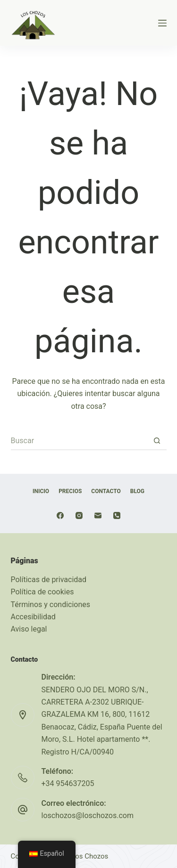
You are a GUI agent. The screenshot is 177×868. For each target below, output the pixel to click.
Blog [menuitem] (137, 491)
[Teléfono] (117, 515)
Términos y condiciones (51, 604)
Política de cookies (42, 592)
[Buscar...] (79, 441)
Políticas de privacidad (49, 580)
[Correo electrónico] (98, 515)
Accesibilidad (33, 617)
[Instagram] (79, 515)
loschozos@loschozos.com (88, 815)
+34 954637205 (68, 783)
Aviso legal (29, 629)
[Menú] (162, 23)
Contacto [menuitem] (106, 491)
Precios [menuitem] (70, 491)
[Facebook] (60, 515)
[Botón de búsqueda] (157, 441)
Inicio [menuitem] (41, 491)
